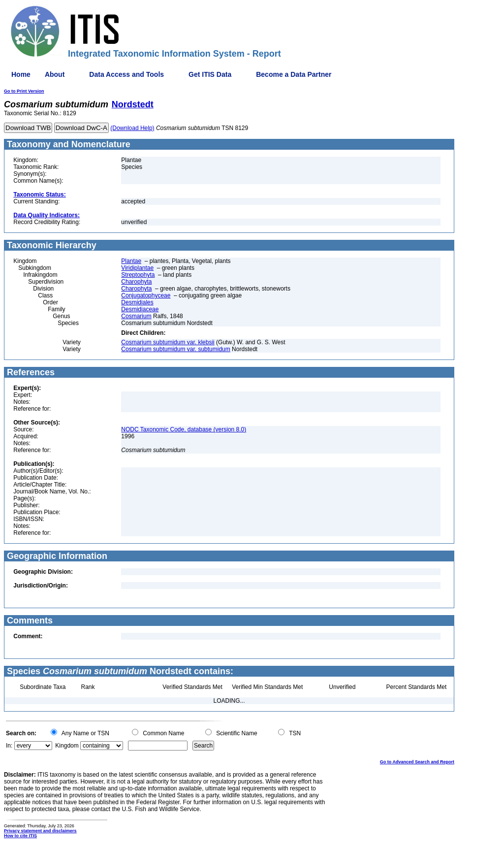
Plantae (131, 261)
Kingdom (67, 746)
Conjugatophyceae (146, 295)
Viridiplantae (137, 268)
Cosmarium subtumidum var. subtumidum (175, 349)
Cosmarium (136, 316)
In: (9, 746)
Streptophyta (138, 275)
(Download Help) (132, 128)
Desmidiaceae (140, 309)
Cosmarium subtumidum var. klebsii (168, 342)
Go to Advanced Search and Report (417, 762)
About (55, 74)
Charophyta (136, 282)
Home (21, 74)
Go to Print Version (24, 91)
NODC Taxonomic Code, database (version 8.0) (184, 429)
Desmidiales (137, 302)
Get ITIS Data (210, 74)
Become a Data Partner (294, 74)
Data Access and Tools (126, 74)
